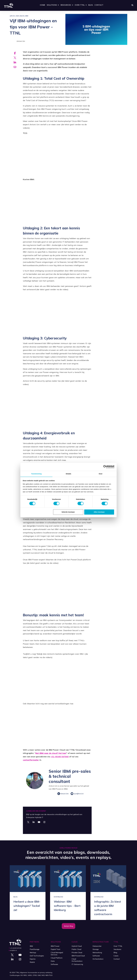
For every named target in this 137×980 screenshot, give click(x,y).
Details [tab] (68, 474)
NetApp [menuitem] (33, 952)
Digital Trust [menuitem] (55, 949)
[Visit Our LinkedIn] (34, 822)
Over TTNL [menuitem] (118, 946)
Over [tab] (101, 474)
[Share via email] (15, 68)
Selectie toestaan (68, 512)
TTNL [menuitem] (116, 942)
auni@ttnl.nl (77, 794)
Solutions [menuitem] (56, 942)
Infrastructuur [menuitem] (101, 942)
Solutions (52, 5)
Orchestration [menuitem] (98, 959)
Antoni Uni (18, 41)
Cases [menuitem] (116, 956)
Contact (99, 5)
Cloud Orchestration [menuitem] (77, 960)
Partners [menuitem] (34, 942)
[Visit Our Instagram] (44, 822)
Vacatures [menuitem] (117, 949)
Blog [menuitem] (115, 952)
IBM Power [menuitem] (55, 946)
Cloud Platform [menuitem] (57, 958)
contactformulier (31, 760)
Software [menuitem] (54, 964)
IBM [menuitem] (31, 946)
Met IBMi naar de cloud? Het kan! (51, 753)
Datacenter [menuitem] (97, 946)
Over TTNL (80, 5)
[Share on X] (15, 58)
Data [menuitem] (53, 961)
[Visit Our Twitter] (28, 822)
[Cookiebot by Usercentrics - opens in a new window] (105, 467)
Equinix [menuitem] (33, 959)
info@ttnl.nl (13, 950)
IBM (27, 16)
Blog (91, 5)
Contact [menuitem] (117, 959)
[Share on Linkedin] (15, 63)
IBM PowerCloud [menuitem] (78, 956)
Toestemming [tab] (36, 474)
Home (42, 5)
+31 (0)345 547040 (60, 757)
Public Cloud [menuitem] (76, 949)
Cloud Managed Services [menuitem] (57, 954)
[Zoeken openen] (132, 5)
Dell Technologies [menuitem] (37, 956)
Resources (66, 5)
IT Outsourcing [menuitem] (77, 964)
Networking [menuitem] (97, 952)
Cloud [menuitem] (75, 942)
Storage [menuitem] (96, 949)
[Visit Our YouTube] (39, 822)
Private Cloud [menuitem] (77, 952)
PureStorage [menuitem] (35, 949)
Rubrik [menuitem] (32, 962)
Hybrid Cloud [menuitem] (77, 946)
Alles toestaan (99, 512)
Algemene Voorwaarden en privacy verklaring (36, 973)
